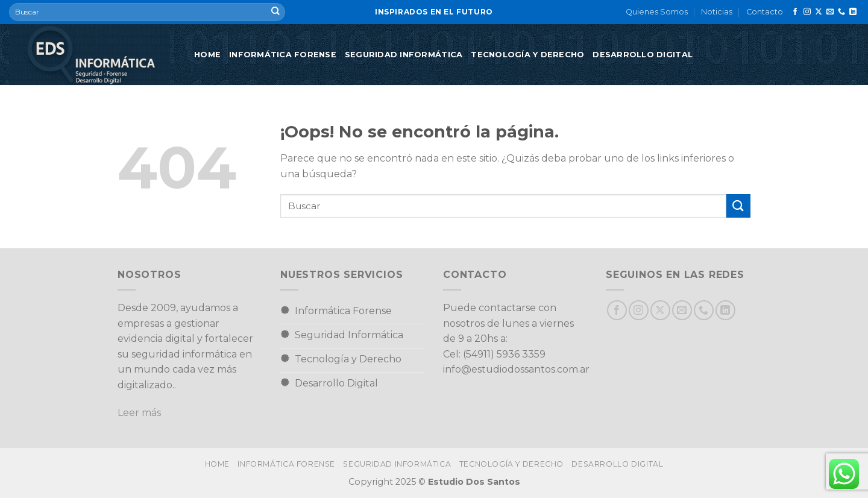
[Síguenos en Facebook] (795, 12)
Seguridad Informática (404, 55)
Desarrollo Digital (643, 55)
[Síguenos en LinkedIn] (853, 12)
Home (207, 55)
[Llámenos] (841, 12)
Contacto (765, 12)
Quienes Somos (657, 12)
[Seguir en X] (819, 12)
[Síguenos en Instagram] (807, 12)
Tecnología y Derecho (527, 55)
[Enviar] (275, 12)
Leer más (139, 413)
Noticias (717, 12)
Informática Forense (283, 55)
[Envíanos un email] (830, 12)
